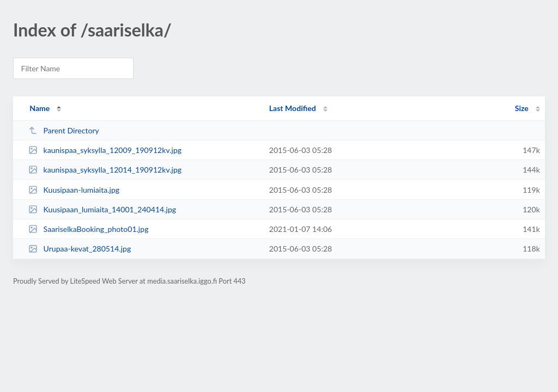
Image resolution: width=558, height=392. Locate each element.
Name (40, 108)
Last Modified (293, 108)
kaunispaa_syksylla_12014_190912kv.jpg (105, 170)
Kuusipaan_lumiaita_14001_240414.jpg (102, 209)
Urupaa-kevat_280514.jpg (80, 249)
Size (522, 108)
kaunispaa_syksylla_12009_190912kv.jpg (105, 150)
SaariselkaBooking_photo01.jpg (88, 229)
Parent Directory (64, 130)
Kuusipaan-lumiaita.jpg (74, 190)
